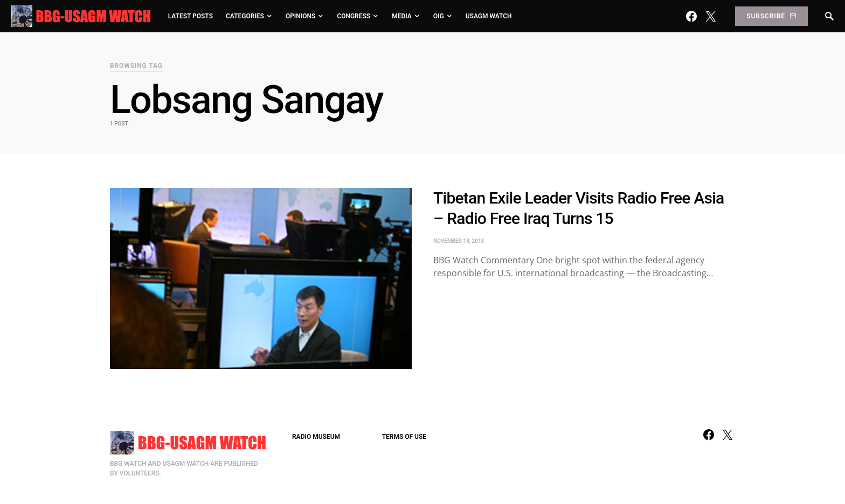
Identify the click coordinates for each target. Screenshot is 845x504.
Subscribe (771, 16)
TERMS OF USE (404, 437)
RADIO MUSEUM (316, 437)
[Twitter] (711, 16)
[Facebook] (691, 16)
